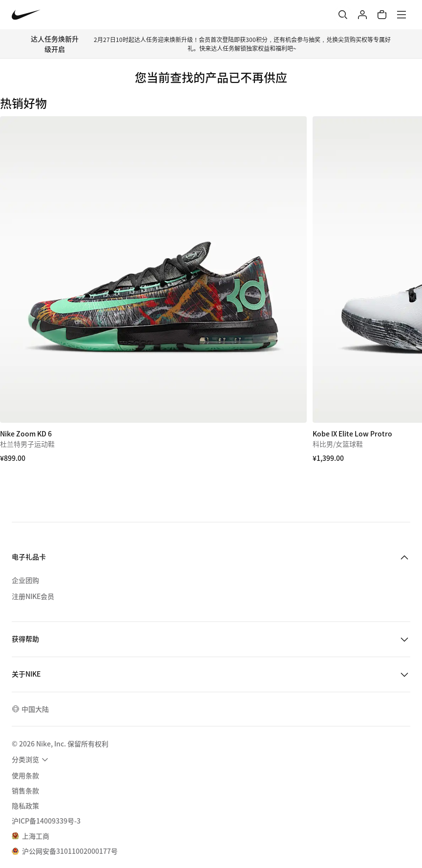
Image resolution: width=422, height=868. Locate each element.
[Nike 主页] (26, 15)
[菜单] (401, 15)
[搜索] (343, 15)
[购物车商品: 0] (382, 15)
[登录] (362, 15)
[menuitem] (31, 760)
